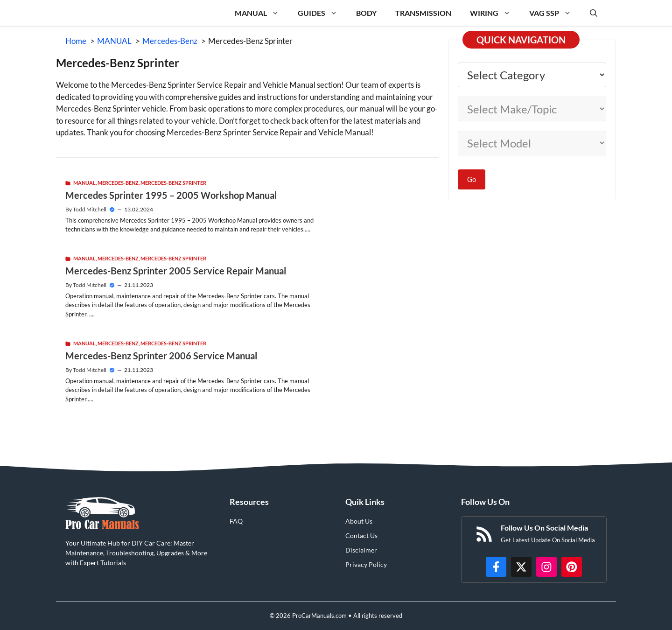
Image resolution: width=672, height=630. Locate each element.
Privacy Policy (366, 564)
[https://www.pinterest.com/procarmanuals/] (572, 567)
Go (472, 179)
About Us (359, 521)
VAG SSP (555, 13)
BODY (366, 13)
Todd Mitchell (90, 209)
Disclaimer (361, 550)
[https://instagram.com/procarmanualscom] (546, 567)
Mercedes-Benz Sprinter (173, 183)
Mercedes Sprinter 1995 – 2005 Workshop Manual (171, 195)
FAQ (236, 521)
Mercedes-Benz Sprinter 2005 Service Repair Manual (176, 271)
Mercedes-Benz (118, 183)
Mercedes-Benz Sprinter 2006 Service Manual (161, 356)
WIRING (495, 13)
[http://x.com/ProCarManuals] (521, 567)
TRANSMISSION (423, 13)
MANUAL (262, 13)
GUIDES (322, 13)
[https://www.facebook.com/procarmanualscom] (496, 567)
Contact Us (361, 535)
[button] (594, 13)
